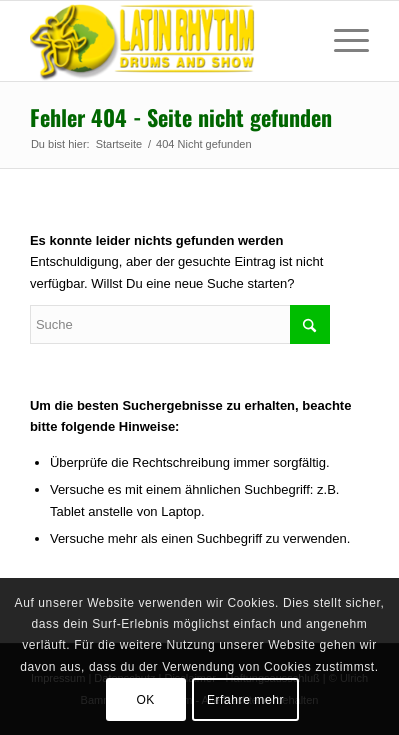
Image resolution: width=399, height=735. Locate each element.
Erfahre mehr (245, 700)
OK (145, 700)
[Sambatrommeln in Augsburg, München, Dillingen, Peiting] (165, 41)
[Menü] (341, 41)
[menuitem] (341, 41)
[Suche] (180, 324)
